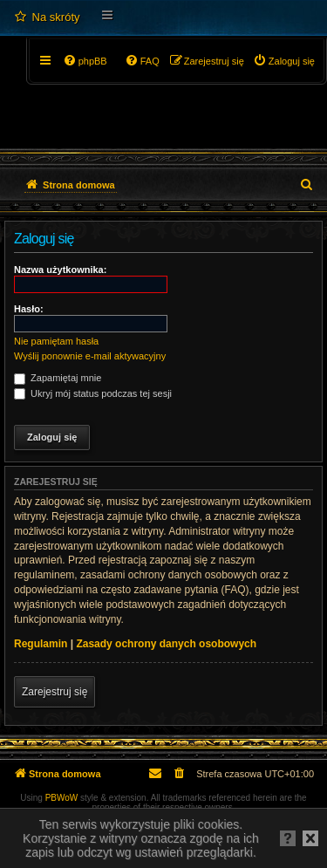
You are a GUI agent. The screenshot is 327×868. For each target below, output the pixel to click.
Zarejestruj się (54, 692)
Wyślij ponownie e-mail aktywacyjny (90, 356)
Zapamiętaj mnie (58, 378)
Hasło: (29, 309)
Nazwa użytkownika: (60, 270)
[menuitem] (47, 17)
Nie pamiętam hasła (56, 341)
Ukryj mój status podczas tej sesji (93, 393)
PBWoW (62, 798)
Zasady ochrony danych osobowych (166, 644)
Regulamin (41, 644)
